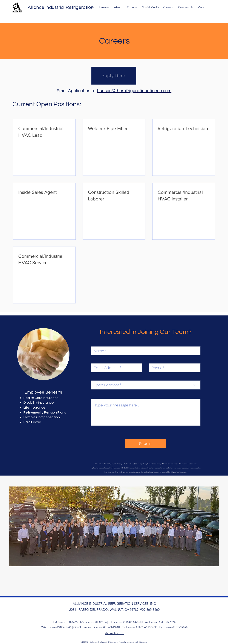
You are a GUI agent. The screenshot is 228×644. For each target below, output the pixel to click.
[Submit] (146, 443)
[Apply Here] (114, 76)
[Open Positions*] (146, 385)
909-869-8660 (150, 610)
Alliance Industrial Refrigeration (61, 7)
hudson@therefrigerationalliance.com (134, 91)
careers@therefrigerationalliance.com (174, 472)
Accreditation (115, 633)
